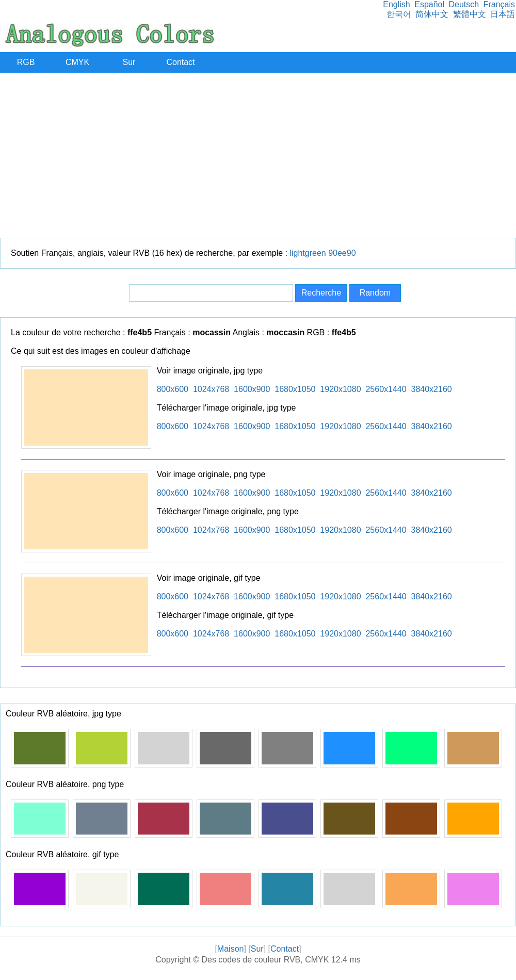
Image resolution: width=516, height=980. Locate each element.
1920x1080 (340, 389)
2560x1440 (386, 389)
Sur (129, 62)
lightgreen (308, 253)
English (396, 4)
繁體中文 (470, 14)
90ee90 (342, 253)
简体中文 (432, 14)
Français (499, 4)
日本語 (503, 14)
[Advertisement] (258, 155)
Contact (180, 62)
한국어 (399, 14)
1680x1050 (295, 389)
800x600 (173, 389)
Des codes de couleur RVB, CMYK (265, 960)
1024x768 (211, 389)
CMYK (77, 62)
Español (429, 4)
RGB (26, 62)
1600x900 (252, 389)
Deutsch (464, 4)
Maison (231, 949)
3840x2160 (432, 389)
